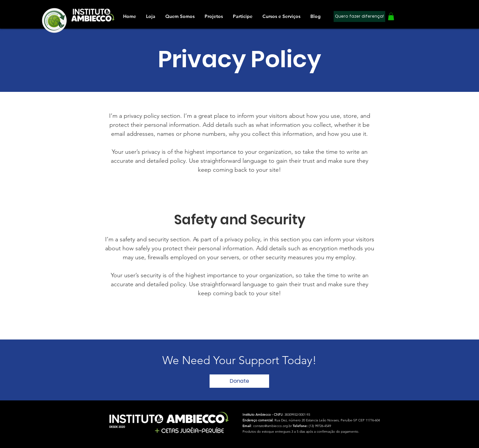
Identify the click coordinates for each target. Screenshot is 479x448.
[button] (243, 16)
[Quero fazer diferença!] (359, 16)
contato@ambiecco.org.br (272, 426)
